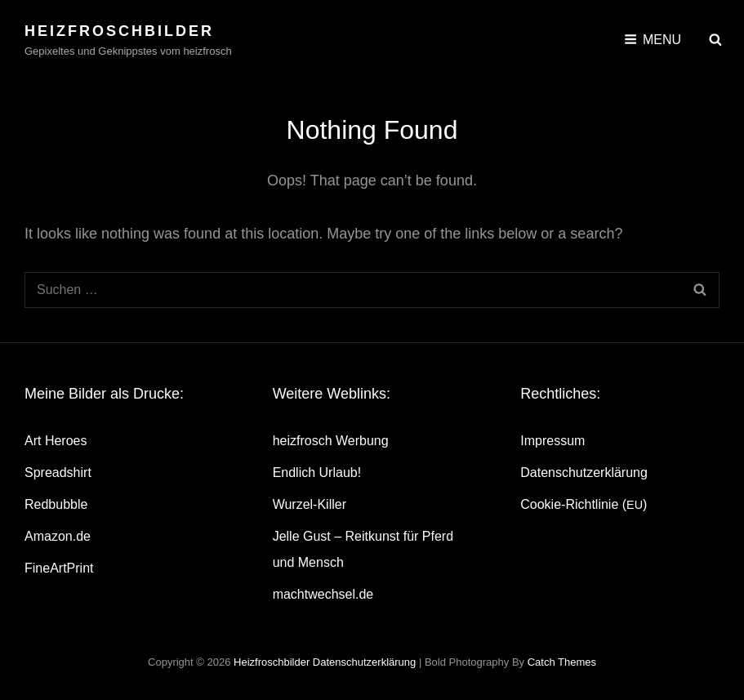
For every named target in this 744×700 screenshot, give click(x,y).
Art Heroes (56, 441)
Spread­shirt (58, 473)
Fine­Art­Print (59, 568)
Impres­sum (552, 441)
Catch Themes (562, 662)
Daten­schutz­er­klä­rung (584, 473)
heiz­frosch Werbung (331, 441)
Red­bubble (56, 504)
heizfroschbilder (119, 31)
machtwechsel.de (323, 594)
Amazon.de (58, 536)
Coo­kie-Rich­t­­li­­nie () (584, 504)
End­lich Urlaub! (317, 473)
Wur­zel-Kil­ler (310, 504)
